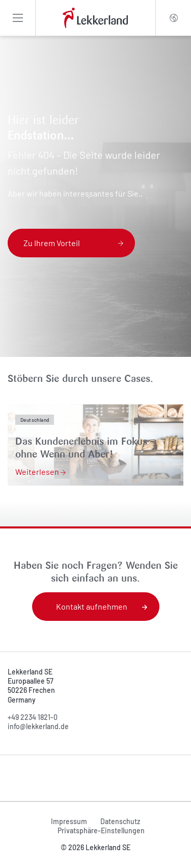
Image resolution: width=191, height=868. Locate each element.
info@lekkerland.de (38, 726)
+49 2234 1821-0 (33, 717)
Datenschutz (120, 821)
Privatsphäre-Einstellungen (101, 830)
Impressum (69, 821)
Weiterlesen (40, 472)
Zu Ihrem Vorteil (73, 243)
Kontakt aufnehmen (102, 606)
